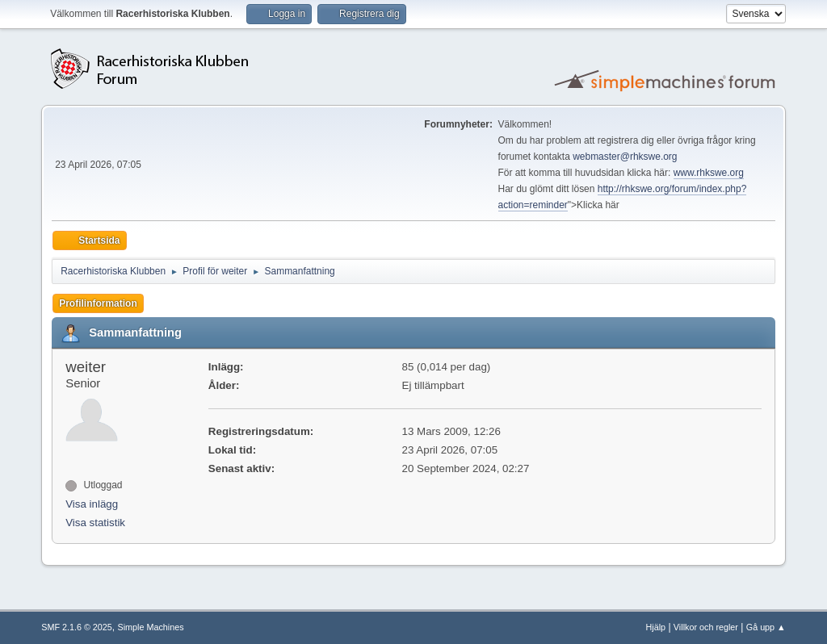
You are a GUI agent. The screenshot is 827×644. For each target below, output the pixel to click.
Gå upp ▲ (766, 627)
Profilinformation (98, 303)
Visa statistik (95, 523)
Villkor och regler (706, 627)
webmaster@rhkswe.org (625, 157)
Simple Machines (151, 627)
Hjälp (656, 627)
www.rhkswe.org (709, 173)
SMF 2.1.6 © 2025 (77, 627)
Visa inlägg (92, 504)
